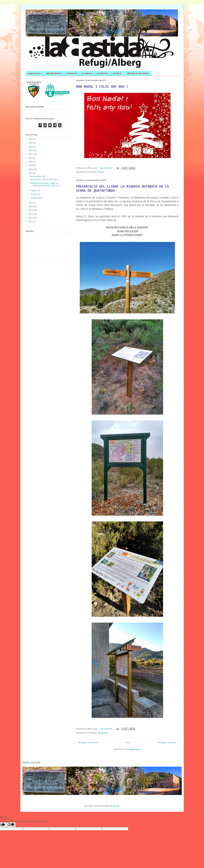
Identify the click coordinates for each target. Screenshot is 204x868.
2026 (31, 139)
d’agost (34, 190)
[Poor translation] (11, 825)
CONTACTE (72, 73)
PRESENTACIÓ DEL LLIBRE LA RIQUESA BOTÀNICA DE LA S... (46, 184)
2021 (31, 158)
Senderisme (103, 733)
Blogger (116, 806)
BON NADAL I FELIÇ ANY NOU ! (102, 87)
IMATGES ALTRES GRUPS (138, 73)
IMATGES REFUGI (54, 73)
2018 (31, 169)
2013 (31, 214)
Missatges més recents (88, 742)
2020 (31, 162)
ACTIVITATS (102, 73)
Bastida (101, 172)
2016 (31, 203)
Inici (128, 742)
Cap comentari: (106, 168)
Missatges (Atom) (134, 749)
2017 (31, 173)
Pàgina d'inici (34, 73)
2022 (31, 154)
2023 (31, 150)
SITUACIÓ (117, 73)
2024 (31, 147)
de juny (34, 194)
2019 (31, 165)
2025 (31, 143)
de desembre (37, 176)
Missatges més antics (167, 742)
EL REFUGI (87, 73)
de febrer (35, 198)
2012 (31, 218)
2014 (31, 210)
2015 (31, 206)
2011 (31, 222)
